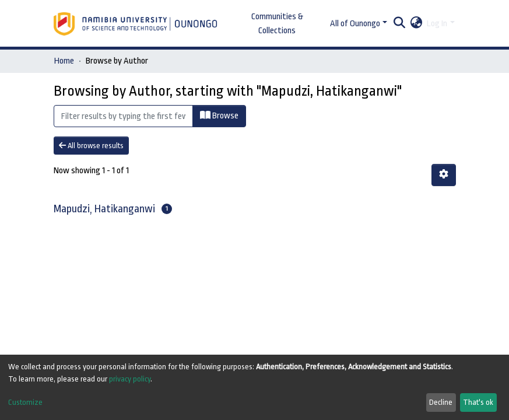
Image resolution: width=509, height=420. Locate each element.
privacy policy (130, 379)
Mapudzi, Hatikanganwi (104, 209)
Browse (219, 116)
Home (64, 61)
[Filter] (123, 116)
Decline (441, 402)
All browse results (91, 146)
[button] (416, 24)
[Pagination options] (444, 175)
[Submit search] (399, 24)
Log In (437, 24)
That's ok (478, 402)
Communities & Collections (277, 24)
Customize (25, 402)
